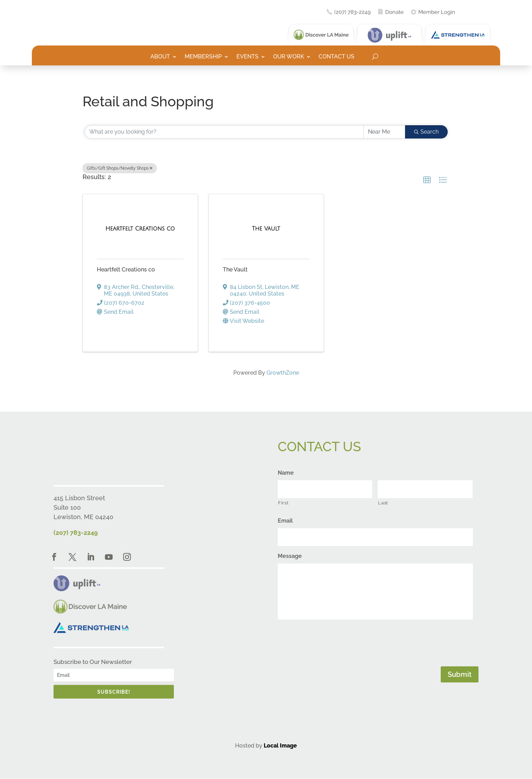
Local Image (280, 746)
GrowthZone (283, 373)
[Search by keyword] (224, 132)
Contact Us (336, 57)
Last (383, 503)
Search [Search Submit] (426, 132)
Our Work (289, 57)
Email (285, 521)
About (160, 57)
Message (290, 556)
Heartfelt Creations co (126, 270)
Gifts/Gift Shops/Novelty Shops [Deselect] (120, 168)
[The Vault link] (266, 229)
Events (247, 57)
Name (286, 473)
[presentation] (331, 642)
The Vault (235, 270)
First (283, 503)
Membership (203, 57)
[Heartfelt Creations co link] (140, 229)
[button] (427, 180)
